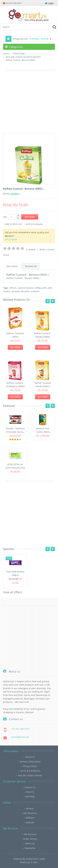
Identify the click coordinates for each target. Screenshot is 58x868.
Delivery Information (30, 762)
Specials (30, 822)
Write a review (47, 249)
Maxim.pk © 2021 (29, 862)
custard (21, 288)
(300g (38, 288)
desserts (25, 291)
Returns (30, 792)
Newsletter (30, 848)
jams (44, 288)
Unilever (15, 194)
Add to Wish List (13, 224)
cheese (7, 291)
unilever (35, 291)
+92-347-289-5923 (13, 3)
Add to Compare (34, 224)
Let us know (11, 239)
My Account (30, 834)
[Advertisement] (29, 104)
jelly (50, 288)
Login (49, 3)
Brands (30, 809)
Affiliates (30, 818)
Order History (30, 839)
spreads (16, 291)
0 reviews (31, 249)
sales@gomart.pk (20, 737)
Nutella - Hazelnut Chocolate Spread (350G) (15, 432)
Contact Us (30, 787)
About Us (30, 757)
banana (30, 288)
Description (12, 266)
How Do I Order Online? (30, 775)
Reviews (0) (31, 266)
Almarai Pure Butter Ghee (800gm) (43, 432)
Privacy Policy (30, 766)
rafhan (13, 288)
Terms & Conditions (30, 771)
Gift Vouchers (30, 813)
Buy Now (15, 347)
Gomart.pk (31, 859)
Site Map (30, 797)
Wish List (30, 843)
